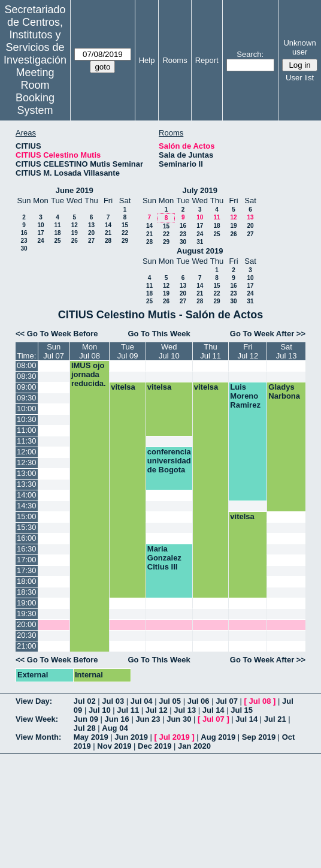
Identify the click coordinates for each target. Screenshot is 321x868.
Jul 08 (260, 701)
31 (200, 242)
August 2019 (200, 251)
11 (57, 225)
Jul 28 (85, 728)
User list (300, 78)
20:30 (27, 635)
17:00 (27, 560)
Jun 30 (179, 719)
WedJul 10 (169, 351)
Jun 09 (86, 719)
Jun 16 (117, 719)
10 (40, 225)
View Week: (37, 719)
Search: (250, 54)
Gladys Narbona (284, 391)
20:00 (27, 624)
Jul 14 (214, 710)
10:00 (27, 409)
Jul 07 (227, 701)
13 (91, 225)
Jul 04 (142, 701)
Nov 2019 (114, 746)
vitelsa (123, 387)
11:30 (27, 441)
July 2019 (200, 190)
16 (24, 233)
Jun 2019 (131, 737)
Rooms (175, 60)
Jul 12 (157, 710)
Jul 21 (275, 719)
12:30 (27, 462)
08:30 (27, 376)
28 (108, 241)
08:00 (27, 365)
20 (91, 233)
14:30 (27, 506)
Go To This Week (159, 334)
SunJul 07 (54, 351)
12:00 (27, 452)
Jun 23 (148, 719)
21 (108, 233)
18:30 (27, 592)
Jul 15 (242, 710)
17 (40, 233)
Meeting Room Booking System (35, 91)
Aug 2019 (218, 737)
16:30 (27, 549)
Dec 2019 (155, 746)
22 (125, 233)
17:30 (27, 570)
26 (75, 241)
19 (75, 233)
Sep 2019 (259, 737)
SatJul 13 (287, 351)
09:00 (27, 387)
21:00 (27, 646)
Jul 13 (185, 710)
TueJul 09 (128, 351)
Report (207, 60)
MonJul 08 (90, 351)
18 (57, 233)
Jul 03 (113, 701)
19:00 (27, 603)
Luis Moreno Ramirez (245, 396)
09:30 (27, 398)
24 (40, 241)
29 (125, 241)
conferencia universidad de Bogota (169, 461)
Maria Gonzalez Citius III (164, 558)
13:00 (27, 473)
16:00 (27, 538)
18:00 (27, 581)
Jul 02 (85, 701)
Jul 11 (128, 710)
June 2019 (75, 190)
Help (147, 60)
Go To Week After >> (268, 334)
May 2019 (91, 737)
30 (24, 248)
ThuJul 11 (211, 351)
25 (57, 241)
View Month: (38, 737)
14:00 (27, 495)
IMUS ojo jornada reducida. (89, 374)
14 (108, 225)
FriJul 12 (248, 351)
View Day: (34, 701)
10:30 (27, 419)
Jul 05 (170, 701)
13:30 (27, 484)
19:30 (27, 614)
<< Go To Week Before (57, 334)
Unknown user (299, 47)
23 (24, 241)
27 (91, 241)
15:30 (27, 527)
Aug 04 (115, 728)
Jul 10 (100, 710)
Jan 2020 (194, 746)
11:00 (27, 430)
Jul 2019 (174, 737)
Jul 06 (199, 701)
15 (125, 225)
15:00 (27, 516)
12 (75, 225)
